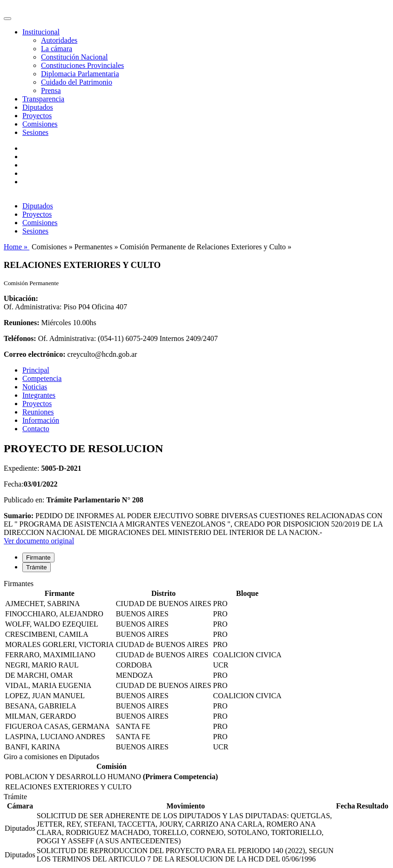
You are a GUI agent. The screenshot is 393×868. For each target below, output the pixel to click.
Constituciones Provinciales (82, 65)
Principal (36, 370)
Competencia (42, 378)
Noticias (35, 387)
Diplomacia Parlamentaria (80, 74)
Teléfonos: (20, 338)
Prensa (51, 90)
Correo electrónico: (35, 354)
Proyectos (37, 116)
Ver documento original (39, 541)
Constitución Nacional (75, 57)
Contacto (36, 429)
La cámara (57, 49)
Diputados (38, 107)
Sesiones (35, 132)
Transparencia (43, 99)
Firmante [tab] (38, 558)
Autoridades (59, 40)
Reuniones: (21, 323)
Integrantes (39, 395)
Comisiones (40, 124)
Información (41, 420)
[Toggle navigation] (7, 19)
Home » (17, 247)
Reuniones (38, 412)
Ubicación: (21, 298)
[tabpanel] (196, 666)
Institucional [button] (41, 32)
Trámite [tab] (37, 567)
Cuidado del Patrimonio (77, 82)
